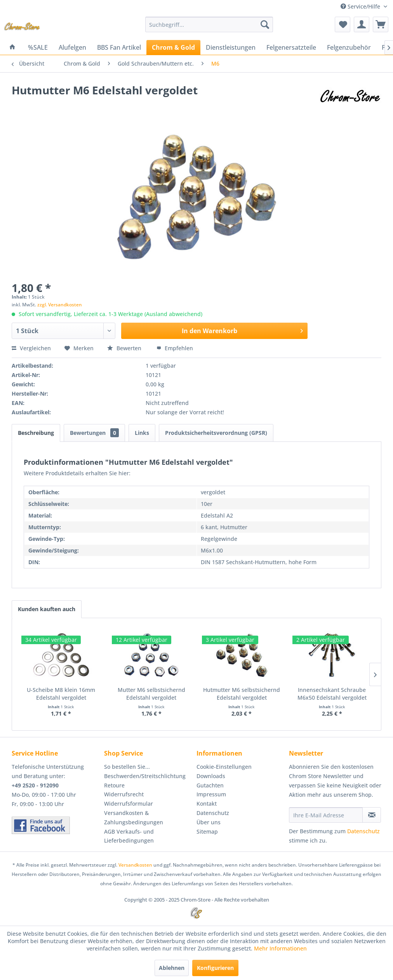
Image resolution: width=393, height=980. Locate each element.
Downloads (211, 776)
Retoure (114, 785)
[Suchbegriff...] (209, 24)
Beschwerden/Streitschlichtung (145, 776)
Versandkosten (135, 865)
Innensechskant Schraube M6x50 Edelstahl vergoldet (332, 694)
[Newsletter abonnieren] (372, 815)
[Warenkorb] (381, 24)
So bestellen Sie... (127, 767)
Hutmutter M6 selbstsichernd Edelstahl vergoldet (242, 694)
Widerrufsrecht (124, 794)
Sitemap (207, 831)
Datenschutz (213, 813)
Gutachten (210, 785)
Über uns (209, 822)
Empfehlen (175, 348)
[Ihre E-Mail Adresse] (326, 815)
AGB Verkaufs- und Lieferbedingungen (129, 836)
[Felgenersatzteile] (291, 47)
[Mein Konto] (362, 24)
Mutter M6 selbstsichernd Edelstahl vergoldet (151, 694)
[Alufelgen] (72, 47)
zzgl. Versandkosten (60, 305)
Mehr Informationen (280, 948)
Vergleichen (31, 348)
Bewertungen (94, 433)
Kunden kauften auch (47, 609)
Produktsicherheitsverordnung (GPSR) (216, 433)
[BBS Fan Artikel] (119, 47)
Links (142, 433)
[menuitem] (209, 24)
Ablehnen (172, 968)
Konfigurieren (215, 968)
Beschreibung (36, 433)
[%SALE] (38, 47)
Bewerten (125, 348)
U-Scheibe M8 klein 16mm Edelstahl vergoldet (61, 694)
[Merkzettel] (343, 24)
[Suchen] (265, 24)
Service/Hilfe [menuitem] (361, 6)
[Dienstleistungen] (231, 47)
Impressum (211, 794)
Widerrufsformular (129, 804)
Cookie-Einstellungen (224, 767)
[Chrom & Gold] (173, 47)
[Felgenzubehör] (349, 47)
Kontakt (207, 804)
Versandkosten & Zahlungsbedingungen (134, 818)
